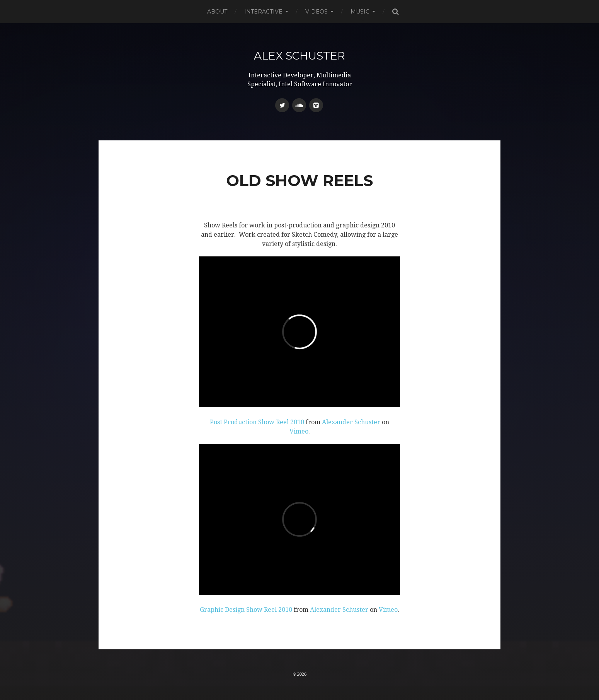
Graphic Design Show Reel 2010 (246, 610)
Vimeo (299, 431)
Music (360, 12)
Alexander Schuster (351, 422)
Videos (317, 12)
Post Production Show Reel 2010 (257, 422)
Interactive (263, 12)
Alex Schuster (299, 56)
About (217, 12)
